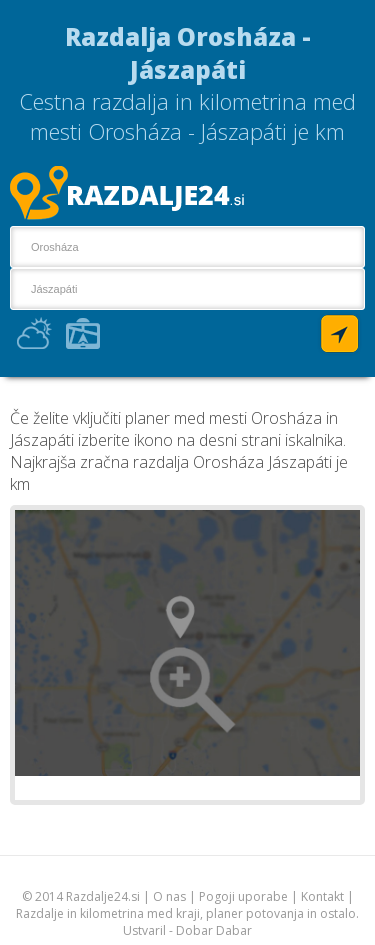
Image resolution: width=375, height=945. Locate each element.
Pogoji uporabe (243, 896)
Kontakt (322, 896)
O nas (169, 896)
